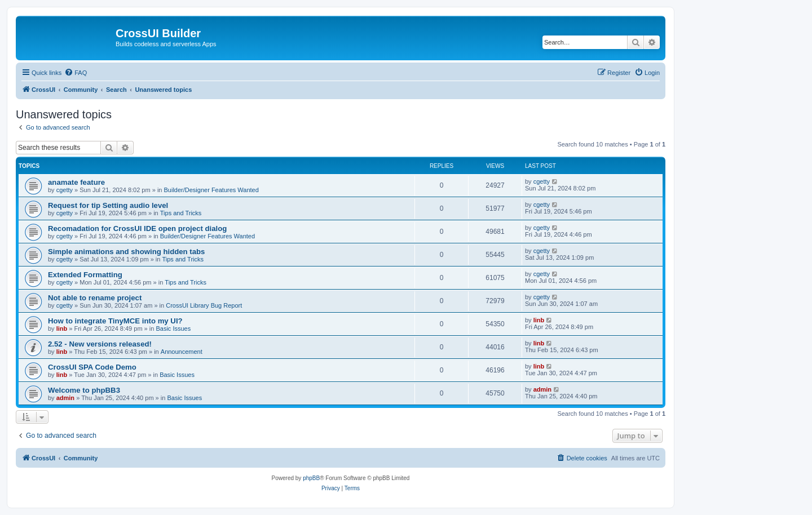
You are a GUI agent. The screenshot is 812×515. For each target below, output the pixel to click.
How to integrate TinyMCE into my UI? (115, 321)
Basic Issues (173, 328)
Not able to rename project (95, 298)
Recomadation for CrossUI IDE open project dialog (137, 228)
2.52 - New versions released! (100, 344)
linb (62, 328)
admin (65, 398)
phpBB (311, 478)
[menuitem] (76, 73)
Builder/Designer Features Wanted (211, 190)
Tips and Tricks (181, 213)
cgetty (65, 190)
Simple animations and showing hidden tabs (126, 252)
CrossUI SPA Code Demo (92, 367)
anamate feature (76, 182)
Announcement (182, 352)
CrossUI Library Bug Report (204, 305)
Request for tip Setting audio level (108, 205)
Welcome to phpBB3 (84, 390)
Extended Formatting (85, 275)
